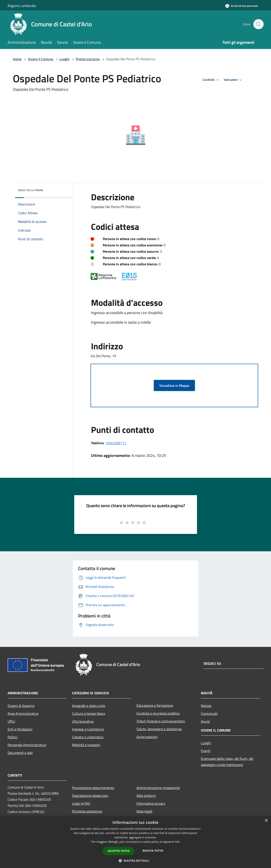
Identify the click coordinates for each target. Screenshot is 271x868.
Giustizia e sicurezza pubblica (158, 713)
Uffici (11, 721)
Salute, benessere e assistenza (159, 729)
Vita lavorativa (83, 721)
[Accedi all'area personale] (242, 6)
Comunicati (209, 713)
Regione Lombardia (22, 6)
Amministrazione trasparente (158, 788)
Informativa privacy (151, 803)
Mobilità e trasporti (86, 745)
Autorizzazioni (147, 737)
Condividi (211, 80)
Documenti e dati (20, 753)
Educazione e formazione (155, 705)
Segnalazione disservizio (90, 796)
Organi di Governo (21, 706)
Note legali (144, 811)
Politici (13, 737)
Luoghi (64, 59)
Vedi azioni (234, 80)
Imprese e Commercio (88, 729)
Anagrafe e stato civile (89, 706)
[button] (136, 861)
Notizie (206, 706)
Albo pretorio (146, 796)
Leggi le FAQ (81, 803)
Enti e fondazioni (20, 729)
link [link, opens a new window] (177, 842)
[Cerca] (258, 24)
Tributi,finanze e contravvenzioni (161, 721)
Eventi (206, 751)
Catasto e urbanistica (88, 737)
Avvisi (205, 721)
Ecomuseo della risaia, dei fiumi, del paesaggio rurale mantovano (227, 762)
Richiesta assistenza (87, 811)
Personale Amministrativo (27, 745)
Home (17, 59)
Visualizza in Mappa (174, 385)
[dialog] (135, 842)
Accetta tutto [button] (119, 851)
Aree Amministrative (23, 713)
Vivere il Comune (41, 59)
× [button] (266, 821)
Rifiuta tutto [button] (153, 851)
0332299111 (116, 443)
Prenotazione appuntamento (93, 788)
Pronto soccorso (88, 59)
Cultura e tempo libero (89, 713)
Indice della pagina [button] (31, 190)
